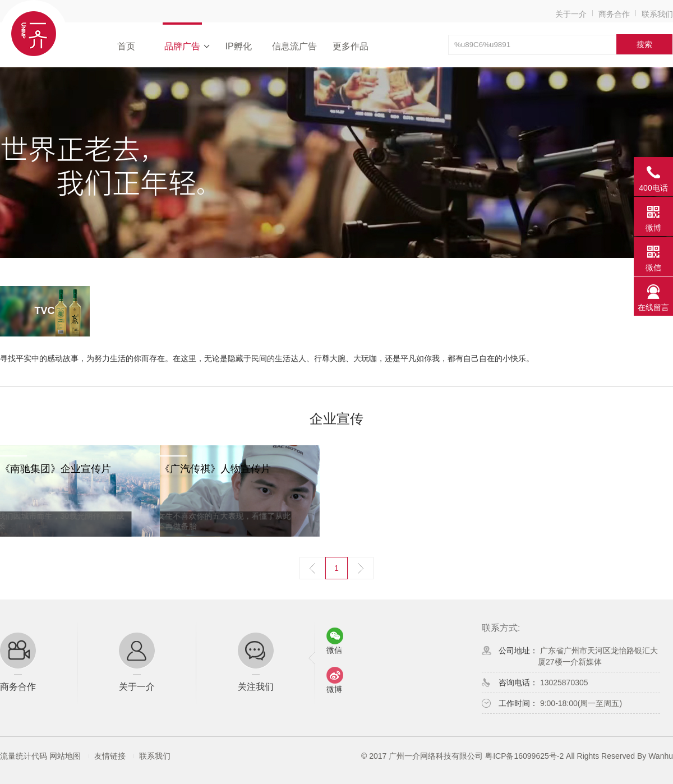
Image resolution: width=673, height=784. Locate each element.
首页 (126, 46)
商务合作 (614, 14)
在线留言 (653, 307)
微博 (653, 228)
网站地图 (65, 756)
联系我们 (657, 14)
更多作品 (351, 46)
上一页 (312, 568)
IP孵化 (238, 46)
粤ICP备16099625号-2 (524, 756)
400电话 (653, 188)
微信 (653, 268)
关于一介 (571, 14)
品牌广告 (182, 46)
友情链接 (110, 756)
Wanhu (661, 756)
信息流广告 (294, 46)
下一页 (361, 568)
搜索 (644, 44)
